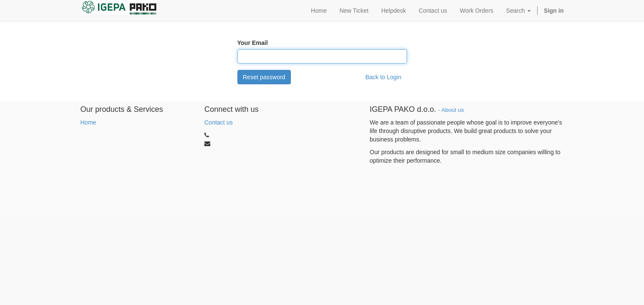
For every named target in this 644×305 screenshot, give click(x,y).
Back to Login (383, 77)
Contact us (219, 122)
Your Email (253, 43)
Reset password (264, 77)
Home (88, 122)
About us (453, 110)
